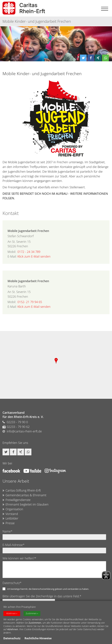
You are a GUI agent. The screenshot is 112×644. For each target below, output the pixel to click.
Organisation (13, 509)
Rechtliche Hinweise (38, 638)
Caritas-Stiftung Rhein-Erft (22, 491)
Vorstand (10, 514)
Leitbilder (10, 519)
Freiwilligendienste (17, 500)
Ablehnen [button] (11, 613)
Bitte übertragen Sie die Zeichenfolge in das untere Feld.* (42, 596)
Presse (9, 523)
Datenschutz (12, 638)
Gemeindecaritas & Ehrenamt (24, 495)
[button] (83, 58)
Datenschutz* (12, 583)
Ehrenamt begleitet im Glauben (26, 505)
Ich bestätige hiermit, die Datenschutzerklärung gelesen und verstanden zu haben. (48, 589)
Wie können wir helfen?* (19, 558)
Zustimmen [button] (31, 613)
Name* (7, 531)
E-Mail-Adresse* (14, 545)
